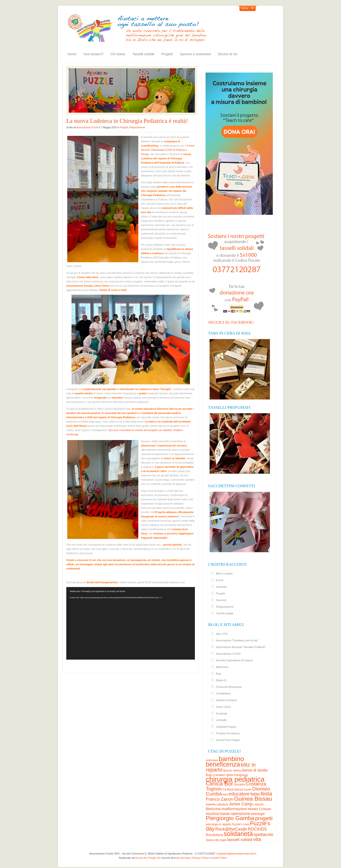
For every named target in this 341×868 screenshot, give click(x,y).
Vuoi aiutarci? (93, 54)
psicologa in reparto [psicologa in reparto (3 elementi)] (218, 824)
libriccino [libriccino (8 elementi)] (213, 809)
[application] (131, 623)
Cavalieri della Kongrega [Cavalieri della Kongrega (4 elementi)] (230, 775)
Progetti (167, 54)
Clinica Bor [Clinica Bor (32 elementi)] (219, 783)
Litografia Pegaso (226, 727)
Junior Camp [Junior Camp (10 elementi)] (241, 804)
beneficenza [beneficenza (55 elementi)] (223, 764)
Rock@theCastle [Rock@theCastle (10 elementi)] (231, 829)
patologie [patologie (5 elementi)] (258, 814)
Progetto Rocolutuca (228, 733)
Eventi (220, 580)
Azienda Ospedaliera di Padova (234, 660)
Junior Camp (223, 707)
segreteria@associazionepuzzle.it (237, 854)
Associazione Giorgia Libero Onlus (88, 286)
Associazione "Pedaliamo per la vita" (237, 640)
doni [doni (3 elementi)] (225, 795)
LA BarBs (221, 720)
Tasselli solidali (143, 54)
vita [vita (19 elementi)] (257, 839)
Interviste (221, 587)
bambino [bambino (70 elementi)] (231, 759)
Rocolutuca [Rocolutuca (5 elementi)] (214, 835)
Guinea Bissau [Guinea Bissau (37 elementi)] (253, 799)
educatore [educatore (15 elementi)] (239, 794)
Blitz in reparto (224, 574)
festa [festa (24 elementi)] (266, 794)
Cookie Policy (219, 858)
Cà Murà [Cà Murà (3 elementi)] (228, 790)
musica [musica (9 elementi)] (212, 813)
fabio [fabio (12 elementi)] (255, 794)
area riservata (182, 858)
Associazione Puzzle (88, 127)
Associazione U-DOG (228, 654)
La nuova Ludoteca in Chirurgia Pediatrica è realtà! (127, 121)
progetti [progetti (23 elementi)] (264, 818)
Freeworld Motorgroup (229, 687)
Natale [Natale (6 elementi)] (225, 814)
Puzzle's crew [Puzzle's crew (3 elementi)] (240, 824)
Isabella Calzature (226, 700)
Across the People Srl (148, 858)
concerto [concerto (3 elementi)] (239, 785)
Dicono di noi (228, 54)
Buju (219, 674)
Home (72, 54)
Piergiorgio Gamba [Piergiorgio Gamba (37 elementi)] (230, 818)
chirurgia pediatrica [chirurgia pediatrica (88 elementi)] (235, 779)
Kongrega (222, 713)
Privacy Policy (200, 858)
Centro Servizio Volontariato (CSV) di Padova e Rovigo (168, 150)
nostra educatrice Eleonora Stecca (156, 409)
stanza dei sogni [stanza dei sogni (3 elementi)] (216, 840)
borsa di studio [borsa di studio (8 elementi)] (255, 770)
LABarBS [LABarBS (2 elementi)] (259, 804)
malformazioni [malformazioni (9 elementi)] (235, 809)
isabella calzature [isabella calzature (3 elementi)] (217, 804)
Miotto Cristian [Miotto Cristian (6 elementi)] (260, 809)
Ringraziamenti (137, 127)
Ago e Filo (222, 634)
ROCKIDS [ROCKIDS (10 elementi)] (257, 829)
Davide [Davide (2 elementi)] (248, 790)
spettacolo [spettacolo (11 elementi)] (263, 834)
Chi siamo (118, 54)
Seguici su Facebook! (231, 322)
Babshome (222, 667)
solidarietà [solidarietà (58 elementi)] (238, 834)
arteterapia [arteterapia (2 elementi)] (212, 760)
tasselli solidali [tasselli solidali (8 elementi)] (240, 840)
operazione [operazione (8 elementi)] (240, 814)
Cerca (245, 8)
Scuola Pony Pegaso (228, 740)
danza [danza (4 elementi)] (239, 789)
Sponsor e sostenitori (196, 54)
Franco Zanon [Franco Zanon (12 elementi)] (220, 799)
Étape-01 (221, 680)
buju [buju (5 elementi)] (209, 775)
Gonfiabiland (223, 693)
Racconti (221, 600)
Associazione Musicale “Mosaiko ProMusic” (241, 647)
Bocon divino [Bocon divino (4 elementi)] (232, 770)
